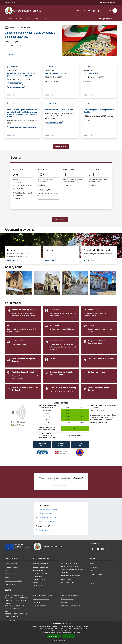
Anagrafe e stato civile (40, 564)
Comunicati (12, 27)
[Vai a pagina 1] (60, 212)
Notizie (49, 67)
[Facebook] (83, 11)
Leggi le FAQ (37, 602)
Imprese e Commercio (40, 573)
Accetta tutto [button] (54, 636)
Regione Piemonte (11, 2)
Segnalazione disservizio (41, 599)
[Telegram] (98, 11)
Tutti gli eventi (60, 220)
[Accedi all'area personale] (107, 3)
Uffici (7, 570)
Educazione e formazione (69, 563)
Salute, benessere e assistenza (71, 576)
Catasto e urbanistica (40, 579)
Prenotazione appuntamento (42, 595)
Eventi (92, 583)
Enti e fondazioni (10, 574)
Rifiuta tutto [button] (69, 636)
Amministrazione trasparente (71, 595)
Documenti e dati (10, 584)
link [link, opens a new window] (79, 632)
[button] (61, 641)
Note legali (65, 602)
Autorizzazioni (66, 579)
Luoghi (92, 580)
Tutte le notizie (61, 146)
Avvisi (11, 103)
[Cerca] (115, 11)
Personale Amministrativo (13, 581)
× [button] (120, 623)
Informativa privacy (68, 599)
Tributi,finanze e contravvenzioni (72, 570)
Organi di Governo (11, 564)
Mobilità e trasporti (39, 585)
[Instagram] (93, 11)
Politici (7, 577)
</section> (61, 431)
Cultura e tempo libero (40, 567)
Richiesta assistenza (40, 606)
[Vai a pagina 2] (62, 212)
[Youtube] (88, 11)
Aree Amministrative (12, 567)
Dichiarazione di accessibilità (71, 606)
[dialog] (61, 632)
